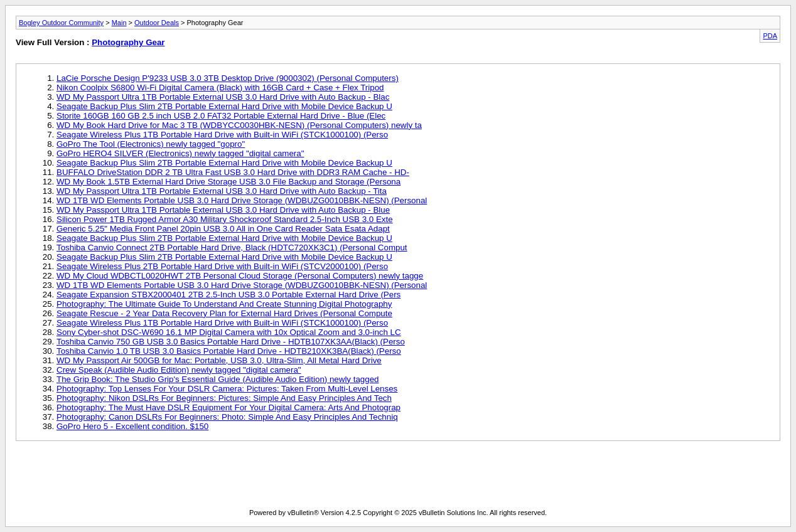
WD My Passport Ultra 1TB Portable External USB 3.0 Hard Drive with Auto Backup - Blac (223, 97)
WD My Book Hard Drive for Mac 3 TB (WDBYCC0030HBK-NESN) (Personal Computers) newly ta (239, 125)
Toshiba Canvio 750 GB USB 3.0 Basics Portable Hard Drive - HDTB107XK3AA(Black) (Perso (231, 342)
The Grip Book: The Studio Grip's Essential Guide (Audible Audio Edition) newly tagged (218, 379)
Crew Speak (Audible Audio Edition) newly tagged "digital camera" (179, 370)
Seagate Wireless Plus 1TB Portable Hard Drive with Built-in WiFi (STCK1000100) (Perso (222, 135)
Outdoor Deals (157, 23)
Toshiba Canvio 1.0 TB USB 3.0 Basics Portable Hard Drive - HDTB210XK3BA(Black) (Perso (229, 351)
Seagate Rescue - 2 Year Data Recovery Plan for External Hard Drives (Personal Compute (224, 313)
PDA (770, 36)
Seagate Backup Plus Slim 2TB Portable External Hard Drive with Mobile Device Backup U (224, 106)
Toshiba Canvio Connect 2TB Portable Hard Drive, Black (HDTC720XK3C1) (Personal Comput (232, 247)
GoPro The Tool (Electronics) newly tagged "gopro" (151, 144)
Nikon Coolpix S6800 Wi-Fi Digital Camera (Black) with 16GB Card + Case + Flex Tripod (220, 88)
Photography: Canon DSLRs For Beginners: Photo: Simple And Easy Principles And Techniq (227, 417)
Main (119, 23)
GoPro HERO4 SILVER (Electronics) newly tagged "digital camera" (180, 153)
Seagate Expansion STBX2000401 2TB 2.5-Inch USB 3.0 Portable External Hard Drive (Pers (229, 295)
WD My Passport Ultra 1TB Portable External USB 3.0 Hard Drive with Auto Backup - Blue (223, 210)
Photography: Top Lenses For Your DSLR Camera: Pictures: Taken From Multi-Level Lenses (227, 389)
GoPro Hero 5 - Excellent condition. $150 (132, 426)
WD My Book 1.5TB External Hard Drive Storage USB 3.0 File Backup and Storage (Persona (229, 182)
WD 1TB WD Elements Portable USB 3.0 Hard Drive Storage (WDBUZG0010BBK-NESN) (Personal (242, 200)
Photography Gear (128, 42)
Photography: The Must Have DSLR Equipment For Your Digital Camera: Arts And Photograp (229, 407)
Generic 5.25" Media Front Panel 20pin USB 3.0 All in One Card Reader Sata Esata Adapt (223, 229)
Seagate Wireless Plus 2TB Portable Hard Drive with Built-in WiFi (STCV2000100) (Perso (222, 266)
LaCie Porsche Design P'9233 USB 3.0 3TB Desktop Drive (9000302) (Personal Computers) (228, 78)
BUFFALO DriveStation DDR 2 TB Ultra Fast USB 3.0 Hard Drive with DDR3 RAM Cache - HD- (233, 172)
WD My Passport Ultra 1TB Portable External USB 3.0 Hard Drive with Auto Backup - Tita (222, 191)
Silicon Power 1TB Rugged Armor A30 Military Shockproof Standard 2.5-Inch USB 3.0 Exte (225, 219)
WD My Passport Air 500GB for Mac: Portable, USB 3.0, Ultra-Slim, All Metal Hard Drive (219, 360)
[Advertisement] (398, 477)
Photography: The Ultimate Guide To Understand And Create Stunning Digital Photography (224, 304)
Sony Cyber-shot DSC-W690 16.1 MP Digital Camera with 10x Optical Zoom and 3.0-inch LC (229, 332)
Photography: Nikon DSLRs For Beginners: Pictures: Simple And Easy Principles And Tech (224, 398)
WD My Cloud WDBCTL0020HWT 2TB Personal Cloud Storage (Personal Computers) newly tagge (240, 276)
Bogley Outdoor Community (61, 23)
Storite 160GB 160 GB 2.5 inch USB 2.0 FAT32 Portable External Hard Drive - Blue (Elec (221, 116)
